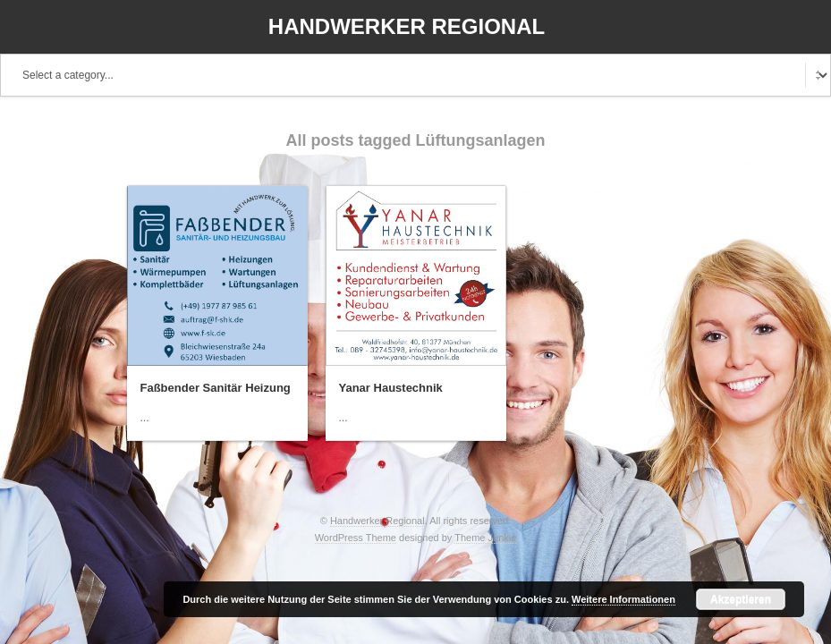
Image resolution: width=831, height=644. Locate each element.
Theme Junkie (485, 538)
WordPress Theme (356, 538)
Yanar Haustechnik (391, 388)
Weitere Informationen (623, 599)
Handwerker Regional (407, 26)
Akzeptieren (741, 599)
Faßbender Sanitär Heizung (216, 388)
